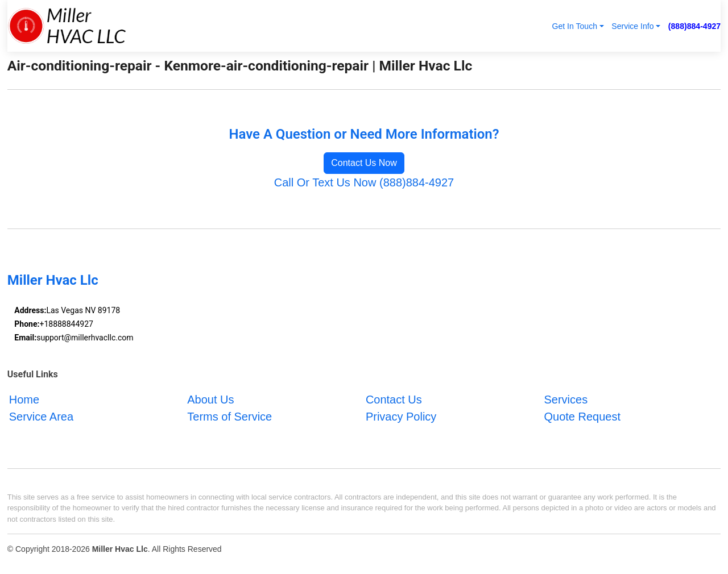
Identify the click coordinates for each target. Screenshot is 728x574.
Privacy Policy (401, 417)
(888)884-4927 (694, 26)
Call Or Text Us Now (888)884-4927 (364, 182)
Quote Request (582, 417)
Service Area (41, 417)
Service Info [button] (632, 26)
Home (24, 400)
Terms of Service (229, 417)
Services (566, 400)
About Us (210, 400)
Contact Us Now (364, 163)
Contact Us (394, 400)
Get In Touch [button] (574, 26)
